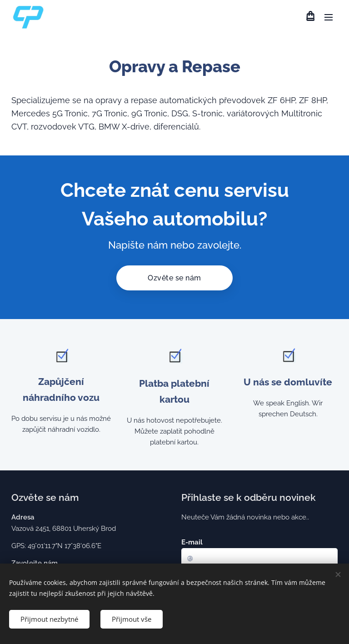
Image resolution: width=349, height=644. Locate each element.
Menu (329, 17)
